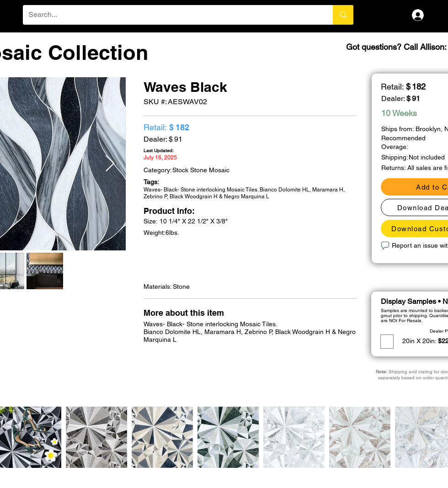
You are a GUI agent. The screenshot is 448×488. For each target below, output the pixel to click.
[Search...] (171, 15)
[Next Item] (110, 164)
